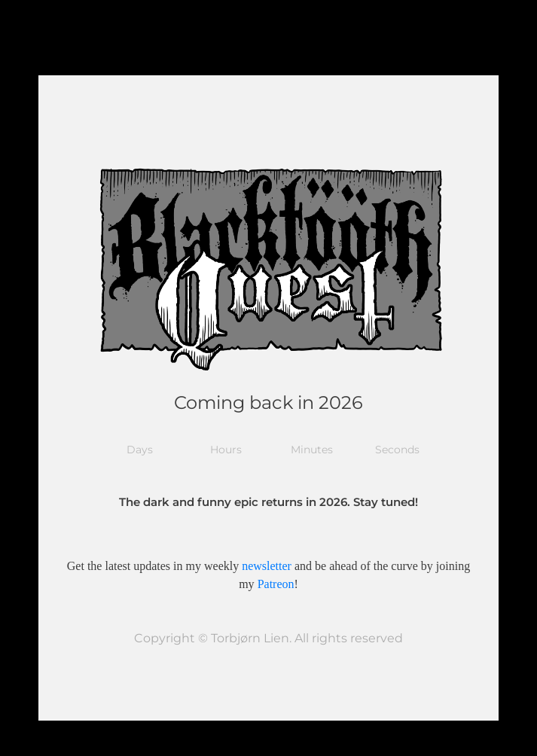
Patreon (276, 584)
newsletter (267, 566)
